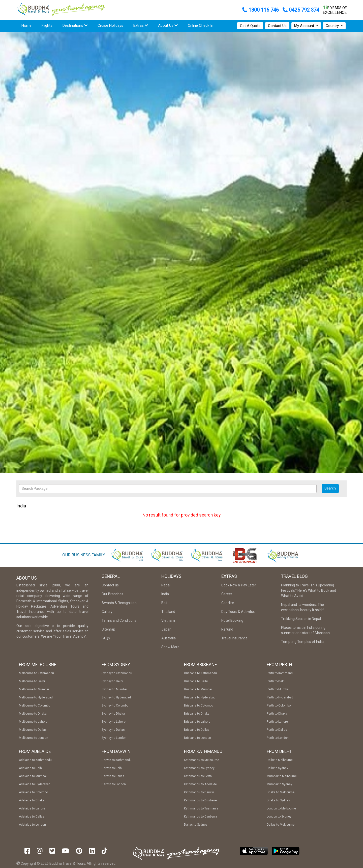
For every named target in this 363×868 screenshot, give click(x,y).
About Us (168, 25)
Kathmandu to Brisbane (200, 800)
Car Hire (228, 603)
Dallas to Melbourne (281, 825)
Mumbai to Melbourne (282, 776)
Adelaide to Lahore (32, 808)
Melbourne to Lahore (33, 722)
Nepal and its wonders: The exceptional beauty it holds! (303, 607)
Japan (166, 629)
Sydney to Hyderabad (116, 697)
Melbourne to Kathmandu (36, 673)
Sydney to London (114, 738)
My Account (305, 26)
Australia (169, 638)
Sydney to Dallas (113, 730)
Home (26, 25)
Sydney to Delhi (112, 681)
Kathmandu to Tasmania (201, 808)
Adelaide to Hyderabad (35, 784)
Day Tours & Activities (238, 612)
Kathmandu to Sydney (199, 768)
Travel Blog (294, 576)
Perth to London (278, 738)
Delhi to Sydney (277, 768)
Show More (170, 647)
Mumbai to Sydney (279, 784)
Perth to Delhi (276, 681)
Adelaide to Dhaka (32, 800)
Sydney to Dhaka (113, 714)
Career (227, 594)
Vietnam (168, 620)
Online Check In (201, 25)
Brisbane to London (198, 738)
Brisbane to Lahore (197, 722)
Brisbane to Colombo (199, 706)
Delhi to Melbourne (280, 760)
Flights (50, 25)
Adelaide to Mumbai (33, 776)
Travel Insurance (234, 638)
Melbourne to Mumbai (34, 689)
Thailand (168, 612)
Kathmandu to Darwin (199, 792)
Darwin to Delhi (112, 768)
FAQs (106, 638)
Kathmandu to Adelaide (200, 784)
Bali (164, 603)
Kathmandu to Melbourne (202, 760)
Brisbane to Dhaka (197, 714)
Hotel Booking (232, 620)
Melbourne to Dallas (33, 730)
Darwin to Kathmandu (117, 760)
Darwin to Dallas (113, 776)
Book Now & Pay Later (239, 585)
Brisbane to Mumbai (198, 689)
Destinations (75, 25)
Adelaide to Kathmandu (35, 760)
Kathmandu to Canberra (201, 817)
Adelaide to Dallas (32, 817)
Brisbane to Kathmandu (200, 673)
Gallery (107, 612)
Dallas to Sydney (196, 825)
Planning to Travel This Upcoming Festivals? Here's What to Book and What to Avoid (309, 590)
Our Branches (112, 594)
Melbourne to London (34, 738)
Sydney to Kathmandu (117, 673)
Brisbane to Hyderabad (200, 697)
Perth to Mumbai (278, 689)
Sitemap (108, 629)
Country (333, 26)
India (165, 594)
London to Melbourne (281, 808)
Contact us (110, 585)
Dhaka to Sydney (278, 800)
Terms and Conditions (119, 620)
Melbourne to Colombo (35, 706)
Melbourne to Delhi (32, 681)
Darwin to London (114, 784)
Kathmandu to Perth (198, 776)
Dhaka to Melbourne (281, 792)
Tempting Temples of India (302, 642)
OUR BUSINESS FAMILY (84, 555)
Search (330, 488)
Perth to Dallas (277, 730)
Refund (227, 629)
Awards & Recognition (119, 603)
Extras (141, 25)
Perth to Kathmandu (281, 673)
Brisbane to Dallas (197, 730)
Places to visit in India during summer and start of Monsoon (305, 630)
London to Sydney (279, 817)
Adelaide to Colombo (33, 792)
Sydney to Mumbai (114, 689)
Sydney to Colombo (115, 706)
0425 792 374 (301, 10)
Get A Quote (250, 26)
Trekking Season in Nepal (301, 619)
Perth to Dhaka (277, 714)
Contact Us (277, 26)
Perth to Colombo (279, 706)
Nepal (166, 585)
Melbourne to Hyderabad (36, 697)
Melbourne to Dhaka (33, 714)
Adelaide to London (32, 825)
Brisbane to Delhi (196, 681)
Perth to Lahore (277, 722)
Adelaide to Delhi (31, 768)
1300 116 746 (261, 10)
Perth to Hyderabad (280, 697)
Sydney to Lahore (114, 722)
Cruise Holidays (110, 25)
